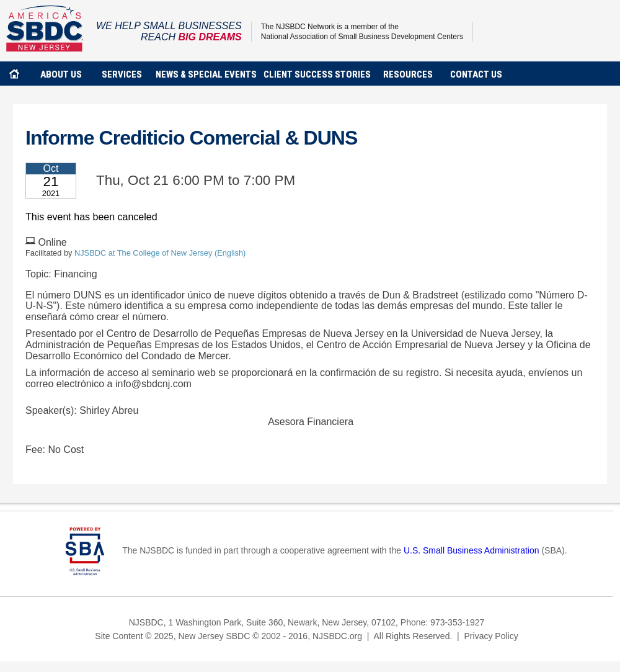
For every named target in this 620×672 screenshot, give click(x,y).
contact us (476, 74)
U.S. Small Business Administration (472, 550)
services (122, 74)
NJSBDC (45, 28)
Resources (408, 74)
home (14, 74)
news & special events (206, 74)
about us (61, 74)
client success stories (317, 74)
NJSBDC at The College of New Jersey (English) (160, 253)
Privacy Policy (491, 636)
